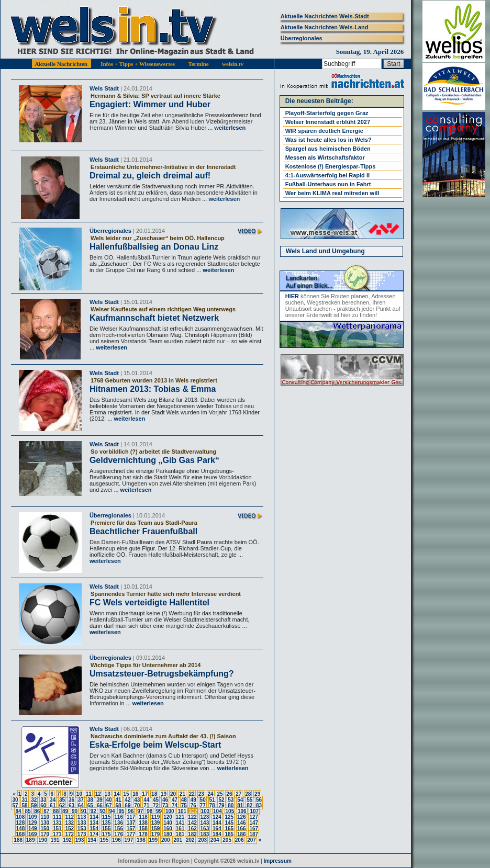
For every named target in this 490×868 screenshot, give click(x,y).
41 (118, 800)
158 (143, 828)
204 (215, 840)
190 (43, 840)
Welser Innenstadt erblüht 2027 (328, 122)
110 (45, 817)
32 (34, 800)
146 (242, 823)
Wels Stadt (104, 88)
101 (182, 811)
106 (242, 811)
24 (211, 794)
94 (112, 811)
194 (92, 840)
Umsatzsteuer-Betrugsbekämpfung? (162, 674)
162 (192, 828)
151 (57, 828)
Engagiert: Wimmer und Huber (150, 104)
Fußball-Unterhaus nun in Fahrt (328, 184)
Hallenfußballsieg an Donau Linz (154, 247)
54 (240, 800)
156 (119, 828)
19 (164, 794)
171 (57, 834)
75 (184, 805)
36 (71, 800)
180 (168, 834)
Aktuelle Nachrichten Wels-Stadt (325, 16)
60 (43, 805)
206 (240, 840)
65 (90, 805)
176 (119, 834)
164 (217, 828)
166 (242, 828)
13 (108, 794)
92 (93, 811)
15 (126, 794)
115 (107, 817)
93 (103, 811)
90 (75, 811)
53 (231, 800)
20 (173, 794)
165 (229, 828)
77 (203, 805)
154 (94, 828)
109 (33, 817)
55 (249, 800)
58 (24, 805)
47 (175, 800)
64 (81, 805)
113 (82, 817)
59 (34, 805)
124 (217, 817)
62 (62, 805)
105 (230, 811)
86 (37, 811)
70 (137, 805)
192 (67, 840)
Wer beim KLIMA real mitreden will (332, 193)
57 (15, 805)
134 (94, 823)
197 (129, 840)
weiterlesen (229, 128)
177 (131, 834)
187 (254, 834)
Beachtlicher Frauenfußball (143, 531)
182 (192, 834)
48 (184, 800)
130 (45, 823)
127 (254, 817)
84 (18, 811)
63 (71, 805)
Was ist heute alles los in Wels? (328, 140)
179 (156, 834)
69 (127, 805)
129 (33, 823)
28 (248, 794)
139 (156, 823)
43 (137, 800)
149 (33, 828)
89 (65, 811)
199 (154, 840)
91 (84, 811)
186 (242, 834)
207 (252, 840)
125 (229, 817)
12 (98, 794)
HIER (292, 296)
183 (205, 834)
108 (21, 817)
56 (259, 800)
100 (170, 811)
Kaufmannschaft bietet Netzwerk (154, 318)
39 (100, 800)
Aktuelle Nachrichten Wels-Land (325, 27)
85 (27, 811)
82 (249, 805)
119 (156, 817)
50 (203, 800)
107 (254, 811)
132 (69, 823)
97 (140, 811)
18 (154, 794)
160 (168, 828)
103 (205, 811)
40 (109, 800)
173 (82, 834)
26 (229, 794)
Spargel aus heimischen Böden (328, 149)
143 (205, 823)
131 (57, 823)
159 (156, 828)
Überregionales (302, 38)
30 (15, 800)
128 (21, 823)
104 (218, 811)
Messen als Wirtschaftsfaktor (325, 157)
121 (180, 817)
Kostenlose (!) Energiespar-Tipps (331, 166)
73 (165, 805)
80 (231, 805)
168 (21, 834)
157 (131, 828)
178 (143, 834)
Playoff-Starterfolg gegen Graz (327, 113)
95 (121, 811)
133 (82, 823)
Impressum (278, 861)
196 (116, 840)
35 (62, 800)
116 (119, 817)
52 (221, 800)
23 (201, 794)
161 (180, 828)
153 (82, 828)
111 (57, 817)
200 (166, 840)
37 (81, 800)
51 (212, 800)
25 (220, 794)
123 (205, 817)
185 (229, 834)
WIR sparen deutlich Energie (324, 131)
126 (242, 817)
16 (135, 794)
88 (56, 811)
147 (254, 823)
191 (55, 840)
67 (109, 805)
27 (238, 794)
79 (221, 805)
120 (168, 817)
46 (165, 800)
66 (100, 805)
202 (190, 840)
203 (202, 840)
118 (143, 817)
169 (33, 834)
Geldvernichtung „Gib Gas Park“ (154, 460)
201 (178, 840)
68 (118, 805)
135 (107, 823)
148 (21, 828)
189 (31, 840)
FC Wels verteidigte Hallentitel (149, 602)
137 (131, 823)
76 (193, 805)
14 (116, 794)
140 (168, 823)
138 (143, 823)
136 (119, 823)
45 (156, 800)
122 (192, 817)
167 (254, 828)
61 (53, 805)
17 (145, 794)
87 (46, 811)
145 (229, 823)
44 (146, 800)
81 (240, 805)
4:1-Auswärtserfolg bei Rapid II (327, 175)
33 (43, 800)
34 (53, 800)
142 (192, 823)
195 (104, 840)
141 (180, 823)
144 (217, 823)
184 (217, 834)
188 (18, 840)
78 (212, 805)
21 (182, 794)
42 (127, 800)
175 (107, 834)
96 (131, 811)
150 (45, 828)
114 (94, 817)
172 (69, 834)
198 (141, 840)
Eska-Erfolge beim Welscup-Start (155, 745)
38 (90, 800)
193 (80, 840)
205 (227, 840)
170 (45, 834)
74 (175, 805)
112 (69, 817)
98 (149, 811)
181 (180, 834)
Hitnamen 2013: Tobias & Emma (153, 389)
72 (156, 805)
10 (79, 794)
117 (131, 817)
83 (259, 805)
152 (69, 828)
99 (159, 811)
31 (24, 800)
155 (107, 828)
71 (146, 805)
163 (205, 828)
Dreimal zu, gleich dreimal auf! (150, 176)
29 (257, 794)
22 (192, 794)
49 (193, 800)
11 (89, 794)
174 (94, 834)
